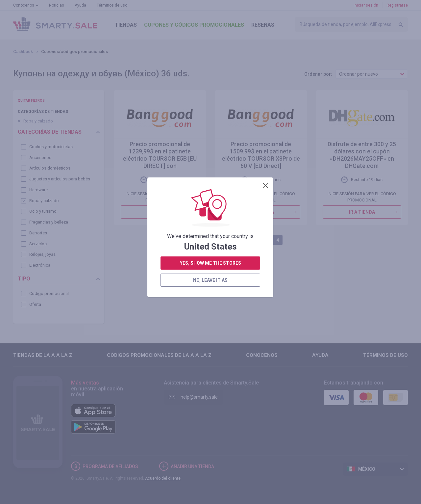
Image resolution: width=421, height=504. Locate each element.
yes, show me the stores (210, 159)
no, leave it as (210, 176)
